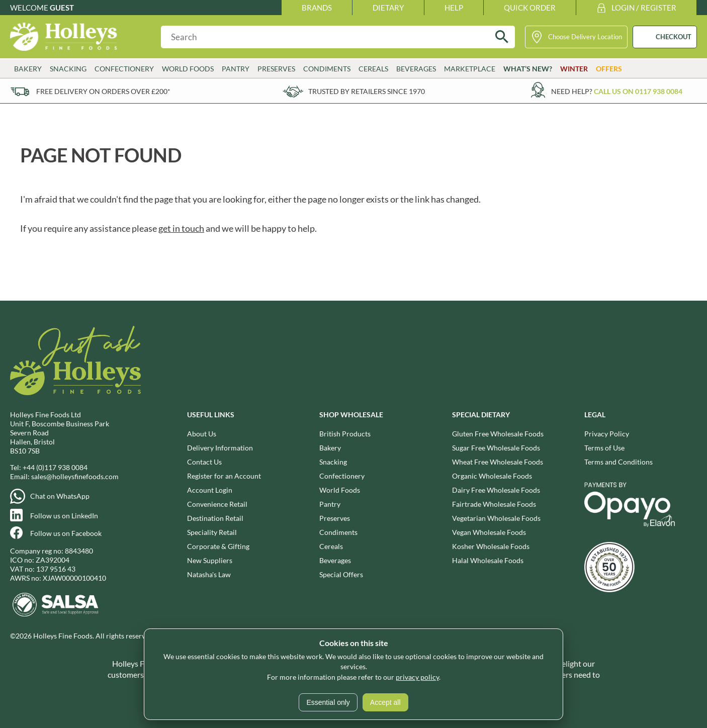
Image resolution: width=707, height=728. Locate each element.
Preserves (276, 69)
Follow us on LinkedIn (64, 516)
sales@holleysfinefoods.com (75, 476)
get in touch (181, 228)
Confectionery (124, 69)
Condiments (327, 69)
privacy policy (417, 677)
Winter (574, 69)
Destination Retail (215, 518)
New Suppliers (210, 560)
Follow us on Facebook (66, 533)
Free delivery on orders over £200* (103, 91)
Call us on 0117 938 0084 (638, 91)
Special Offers (341, 574)
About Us (202, 434)
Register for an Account (224, 476)
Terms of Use (604, 448)
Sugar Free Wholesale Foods (496, 448)
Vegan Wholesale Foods (489, 532)
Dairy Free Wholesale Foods (496, 490)
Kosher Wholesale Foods (491, 546)
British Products (345, 434)
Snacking (68, 69)
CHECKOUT (674, 37)
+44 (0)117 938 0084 (55, 467)
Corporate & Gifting (218, 546)
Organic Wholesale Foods (492, 476)
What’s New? (528, 69)
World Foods (188, 69)
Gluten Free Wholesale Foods (498, 434)
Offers (609, 69)
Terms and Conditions (618, 462)
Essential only (328, 702)
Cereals (373, 69)
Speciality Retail (212, 532)
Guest (62, 8)
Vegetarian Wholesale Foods (496, 518)
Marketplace (470, 69)
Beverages (416, 69)
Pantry (236, 69)
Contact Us (204, 462)
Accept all (385, 702)
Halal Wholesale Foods (488, 560)
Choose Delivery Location (585, 37)
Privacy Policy (607, 434)
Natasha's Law (209, 574)
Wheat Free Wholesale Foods (498, 462)
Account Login (210, 490)
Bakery (28, 69)
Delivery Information (220, 448)
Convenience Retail (217, 504)
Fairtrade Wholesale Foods (494, 504)
